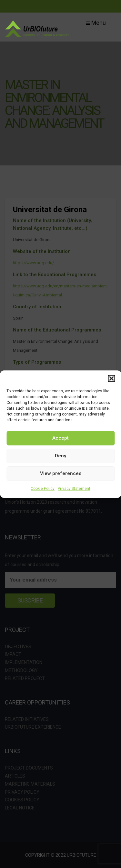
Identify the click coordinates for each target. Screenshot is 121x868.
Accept (60, 438)
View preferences (61, 473)
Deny (60, 456)
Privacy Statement (74, 489)
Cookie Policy (43, 489)
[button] (111, 378)
